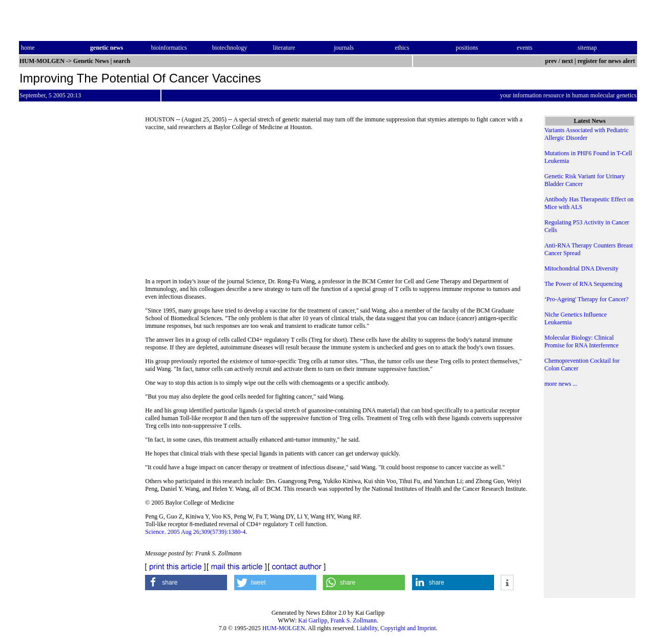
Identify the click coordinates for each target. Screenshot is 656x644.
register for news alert (607, 61)
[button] (186, 583)
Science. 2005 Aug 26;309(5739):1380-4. (196, 532)
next (567, 61)
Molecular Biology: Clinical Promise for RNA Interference (581, 341)
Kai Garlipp (313, 620)
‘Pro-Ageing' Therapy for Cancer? (586, 299)
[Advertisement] (337, 207)
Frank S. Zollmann (354, 620)
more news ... (561, 384)
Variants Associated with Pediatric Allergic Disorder (586, 134)
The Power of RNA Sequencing (583, 284)
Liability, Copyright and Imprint (396, 628)
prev (551, 61)
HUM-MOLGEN (284, 628)
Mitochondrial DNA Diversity (581, 268)
